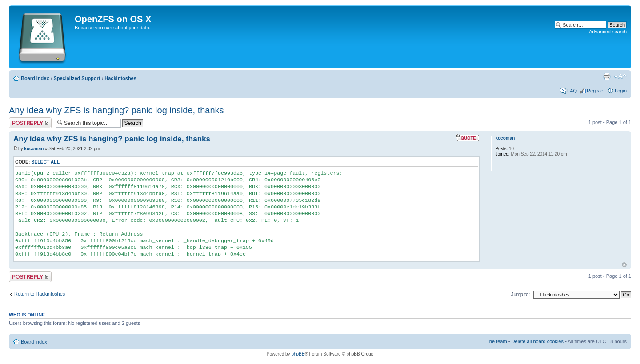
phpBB (298, 354)
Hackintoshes (120, 78)
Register (596, 91)
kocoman (34, 149)
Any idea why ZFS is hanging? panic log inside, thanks (116, 110)
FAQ (572, 91)
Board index (35, 78)
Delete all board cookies (538, 341)
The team (496, 341)
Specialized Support (77, 78)
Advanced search (608, 32)
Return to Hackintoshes (40, 294)
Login (621, 91)
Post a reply (30, 123)
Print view (607, 76)
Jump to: (520, 294)
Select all (45, 162)
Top (624, 265)
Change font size (620, 76)
